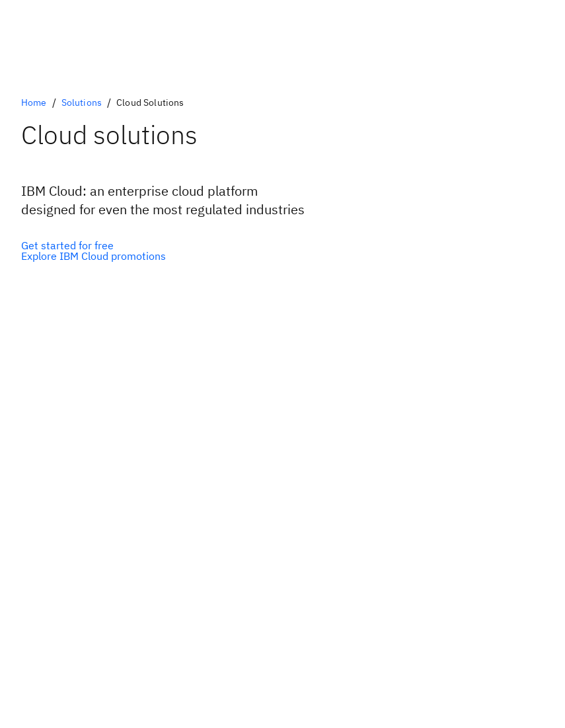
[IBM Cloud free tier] (94, 245)
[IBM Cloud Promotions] (94, 256)
